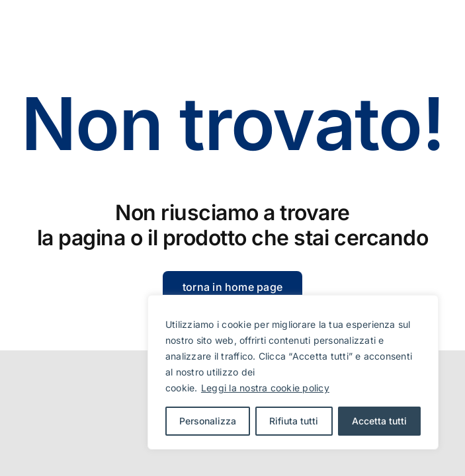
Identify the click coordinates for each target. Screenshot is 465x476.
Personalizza (208, 421)
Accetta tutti (379, 421)
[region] (293, 372)
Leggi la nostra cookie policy (265, 388)
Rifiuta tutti (294, 421)
